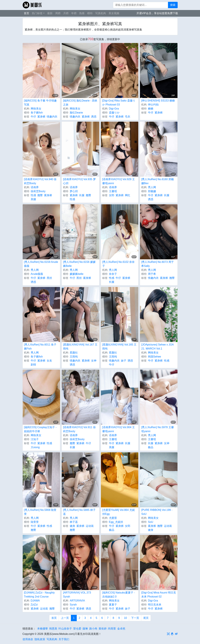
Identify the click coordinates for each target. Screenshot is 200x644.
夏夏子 (113, 605)
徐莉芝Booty (38, 191)
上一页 (65, 618)
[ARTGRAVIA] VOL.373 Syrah (77, 595)
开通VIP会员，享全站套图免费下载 (157, 13)
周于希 (152, 274)
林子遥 (74, 522)
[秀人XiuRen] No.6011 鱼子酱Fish (40, 347)
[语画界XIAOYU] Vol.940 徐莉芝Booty (40, 181)
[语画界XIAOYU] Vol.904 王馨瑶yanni (119, 429)
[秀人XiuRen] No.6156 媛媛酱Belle (79, 264)
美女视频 (114, 13)
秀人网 (152, 187)
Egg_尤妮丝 (116, 522)
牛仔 (33, 117)
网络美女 (36, 109)
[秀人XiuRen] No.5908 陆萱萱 (40, 512)
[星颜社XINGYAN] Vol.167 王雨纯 (80, 347)
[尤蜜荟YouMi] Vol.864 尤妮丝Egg (119, 512)
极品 (151, 447)
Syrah (73, 605)
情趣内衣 (52, 117)
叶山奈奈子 (65, 629)
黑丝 (49, 278)
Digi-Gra (114, 109)
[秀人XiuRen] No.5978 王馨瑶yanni (158, 429)
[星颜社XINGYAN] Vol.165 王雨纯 (119, 347)
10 (125, 618)
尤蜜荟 (113, 518)
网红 (128, 195)
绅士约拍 (153, 105)
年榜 (74, 13)
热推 (82, 13)
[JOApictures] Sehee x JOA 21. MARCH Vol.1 (157, 347)
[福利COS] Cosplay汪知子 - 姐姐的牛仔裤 (40, 429)
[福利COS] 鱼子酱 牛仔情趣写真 (40, 103)
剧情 (33, 365)
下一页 (135, 618)
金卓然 (121, 629)
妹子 (124, 361)
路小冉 (93, 629)
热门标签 (37, 13)
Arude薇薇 (37, 274)
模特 (90, 13)
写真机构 (101, 13)
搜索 (173, 5)
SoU (151, 522)
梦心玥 (74, 191)
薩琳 (85, 629)
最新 (50, 13)
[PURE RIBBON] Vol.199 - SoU (157, 512)
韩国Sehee (154, 357)
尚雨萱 (112, 629)
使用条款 (28, 639)
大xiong (35, 447)
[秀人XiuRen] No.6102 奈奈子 (119, 264)
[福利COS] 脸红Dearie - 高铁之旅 (80, 103)
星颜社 (74, 353)
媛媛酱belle (77, 274)
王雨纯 (74, 357)
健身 (72, 526)
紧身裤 (41, 117)
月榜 (66, 13)
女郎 (112, 195)
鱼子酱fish (37, 113)
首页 (27, 13)
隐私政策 (40, 639)
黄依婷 (103, 629)
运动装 (90, 526)
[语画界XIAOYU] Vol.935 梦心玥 (79, 181)
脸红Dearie (76, 113)
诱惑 (94, 117)
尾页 (146, 618)
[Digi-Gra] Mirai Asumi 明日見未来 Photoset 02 (159, 595)
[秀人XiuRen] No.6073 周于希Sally (158, 264)
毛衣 (128, 117)
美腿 (33, 199)
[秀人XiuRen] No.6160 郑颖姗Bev (158, 181)
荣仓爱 (77, 629)
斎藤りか (114, 113)
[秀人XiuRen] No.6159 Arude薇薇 (41, 264)
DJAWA (35, 601)
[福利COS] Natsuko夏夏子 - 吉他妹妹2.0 (119, 595)
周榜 (58, 13)
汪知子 (35, 439)
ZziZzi (34, 605)
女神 (94, 361)
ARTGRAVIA (77, 601)
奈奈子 (113, 274)
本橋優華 (43, 629)
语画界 (35, 187)
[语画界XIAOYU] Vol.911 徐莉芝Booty (79, 429)
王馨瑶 (113, 191)
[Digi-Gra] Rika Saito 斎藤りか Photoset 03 (119, 103)
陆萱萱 (35, 522)
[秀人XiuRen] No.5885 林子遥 (79, 512)
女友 (49, 361)
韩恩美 (53, 629)
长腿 (82, 195)
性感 (33, 195)
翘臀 (40, 195)
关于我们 (64, 639)
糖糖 (151, 109)
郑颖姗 (152, 191)
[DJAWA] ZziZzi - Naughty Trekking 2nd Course (39, 595)
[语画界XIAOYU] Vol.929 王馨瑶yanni (119, 181)
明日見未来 (155, 605)
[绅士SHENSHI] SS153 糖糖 (158, 101)
